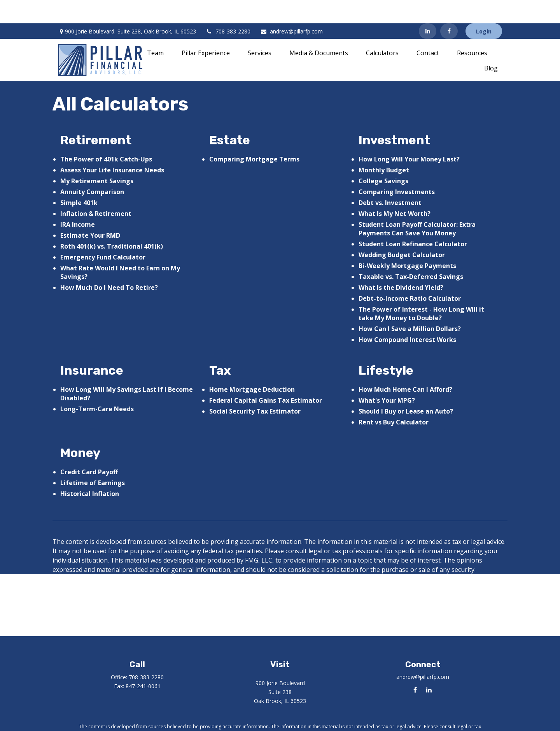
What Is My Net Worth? (395, 190)
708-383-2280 (228, 8)
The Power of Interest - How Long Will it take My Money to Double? (421, 290)
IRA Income (78, 201)
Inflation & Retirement (96, 190)
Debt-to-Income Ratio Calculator (410, 275)
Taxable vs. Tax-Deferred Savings (411, 253)
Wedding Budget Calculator (402, 231)
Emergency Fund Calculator (103, 234)
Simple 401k (79, 179)
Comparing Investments (397, 168)
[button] (155, 29)
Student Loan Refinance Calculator (413, 221)
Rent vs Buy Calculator (394, 399)
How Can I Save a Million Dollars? (410, 305)
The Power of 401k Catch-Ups (106, 136)
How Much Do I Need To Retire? (109, 264)
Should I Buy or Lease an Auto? (406, 388)
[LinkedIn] (428, 8)
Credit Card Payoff (89, 449)
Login (484, 8)
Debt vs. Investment (390, 179)
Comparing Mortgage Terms (254, 136)
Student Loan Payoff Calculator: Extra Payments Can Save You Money (417, 205)
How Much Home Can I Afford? (405, 366)
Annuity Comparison (92, 168)
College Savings (383, 158)
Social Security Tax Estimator (255, 388)
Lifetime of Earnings (93, 459)
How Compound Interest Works (407, 316)
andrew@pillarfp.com (291, 8)
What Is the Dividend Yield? (401, 264)
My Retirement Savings (97, 158)
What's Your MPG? (387, 377)
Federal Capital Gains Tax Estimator (266, 377)
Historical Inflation (90, 470)
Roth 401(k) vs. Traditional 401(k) (112, 223)
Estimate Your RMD (90, 212)
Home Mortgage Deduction (252, 366)
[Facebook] (449, 8)
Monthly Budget (384, 147)
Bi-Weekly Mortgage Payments (407, 242)
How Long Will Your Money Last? (409, 136)
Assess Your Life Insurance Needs (112, 147)
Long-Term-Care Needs (97, 386)
